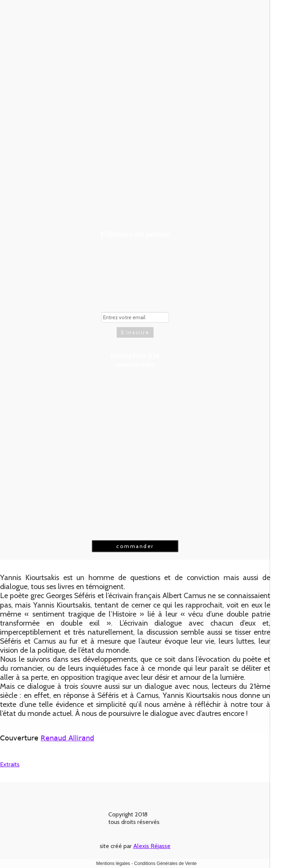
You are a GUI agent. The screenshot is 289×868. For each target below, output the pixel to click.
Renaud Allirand (67, 738)
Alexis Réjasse (152, 846)
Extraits (10, 764)
